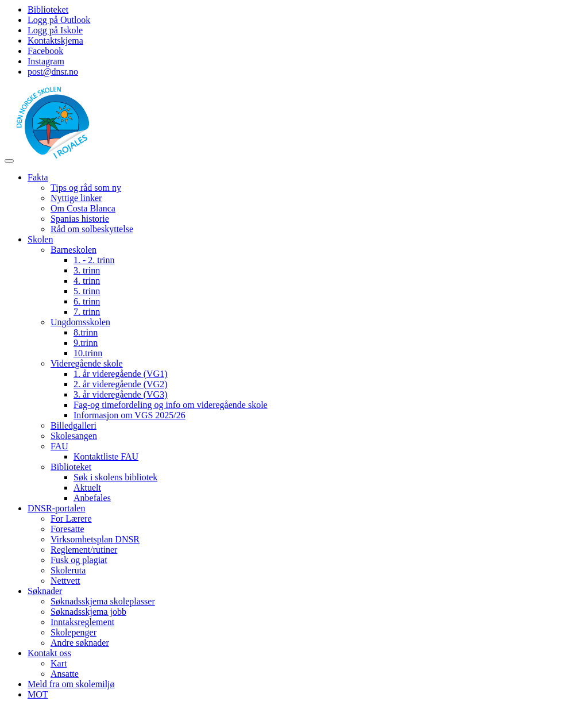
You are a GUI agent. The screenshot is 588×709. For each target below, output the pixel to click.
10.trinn (88, 353)
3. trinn (87, 270)
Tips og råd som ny (86, 188)
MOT (38, 694)
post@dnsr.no (53, 72)
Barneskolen (73, 250)
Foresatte (67, 529)
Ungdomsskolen (80, 322)
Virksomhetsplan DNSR (95, 539)
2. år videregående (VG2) (120, 384)
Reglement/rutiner (84, 550)
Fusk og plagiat (79, 560)
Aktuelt (87, 488)
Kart (59, 663)
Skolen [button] (40, 239)
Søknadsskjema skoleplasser (103, 601)
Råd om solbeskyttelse (92, 229)
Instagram (46, 61)
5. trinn (87, 291)
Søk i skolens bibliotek (115, 477)
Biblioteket (48, 9)
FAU (59, 446)
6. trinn (87, 301)
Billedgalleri (73, 425)
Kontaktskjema (55, 41)
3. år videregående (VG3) (120, 394)
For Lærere (71, 519)
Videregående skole (87, 363)
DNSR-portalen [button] (56, 508)
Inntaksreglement (82, 622)
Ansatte (65, 674)
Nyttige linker (76, 198)
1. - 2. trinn (94, 260)
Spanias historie (80, 219)
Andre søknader (80, 643)
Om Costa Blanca (83, 208)
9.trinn (86, 343)
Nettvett (65, 581)
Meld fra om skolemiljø (71, 684)
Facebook (45, 51)
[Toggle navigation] (9, 161)
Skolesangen (74, 436)
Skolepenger (73, 632)
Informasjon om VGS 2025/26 (129, 415)
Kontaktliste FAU (106, 456)
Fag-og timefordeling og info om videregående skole (171, 405)
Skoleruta (68, 570)
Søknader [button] (45, 591)
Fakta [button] (38, 177)
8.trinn (86, 332)
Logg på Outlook (59, 20)
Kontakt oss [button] (49, 653)
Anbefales (92, 498)
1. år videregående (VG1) (120, 374)
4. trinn (87, 281)
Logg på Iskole (55, 30)
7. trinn (87, 312)
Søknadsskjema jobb (88, 612)
